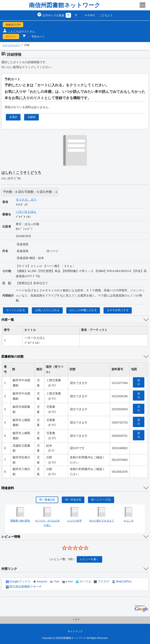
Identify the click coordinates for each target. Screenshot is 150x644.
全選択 (13, 117)
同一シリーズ (101, 500)
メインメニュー (11, 45)
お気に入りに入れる (47, 310)
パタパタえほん (26, 212)
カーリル (83, 582)
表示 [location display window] (139, 382)
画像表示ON (13, 25)
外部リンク (9, 569)
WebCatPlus (122, 582)
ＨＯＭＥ (90, 15)
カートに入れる (16, 310)
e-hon (67, 582)
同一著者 (47, 500)
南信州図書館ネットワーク (65, 5)
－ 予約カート (36, 37)
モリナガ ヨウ (26, 200)
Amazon (40, 582)
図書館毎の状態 (12, 357)
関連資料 (8, 488)
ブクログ (102, 582)
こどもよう (106, 15)
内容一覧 (8, 320)
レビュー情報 (11, 537)
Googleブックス (18, 582)
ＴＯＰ (76, 619)
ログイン (11, 36)
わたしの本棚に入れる (83, 310)
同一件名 (73, 500)
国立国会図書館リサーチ (24, 587)
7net (55, 582)
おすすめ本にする (118, 310)
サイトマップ (75, 631)
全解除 (32, 117)
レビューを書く (89, 559)
